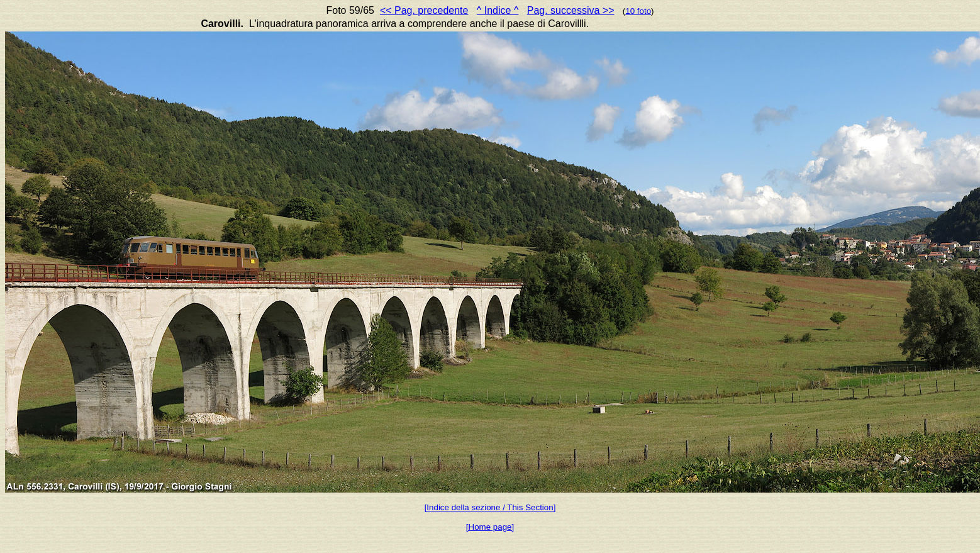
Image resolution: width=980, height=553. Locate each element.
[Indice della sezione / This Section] (490, 507)
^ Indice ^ (498, 10)
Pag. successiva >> (571, 10)
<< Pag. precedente (424, 10)
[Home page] (490, 527)
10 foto (638, 11)
